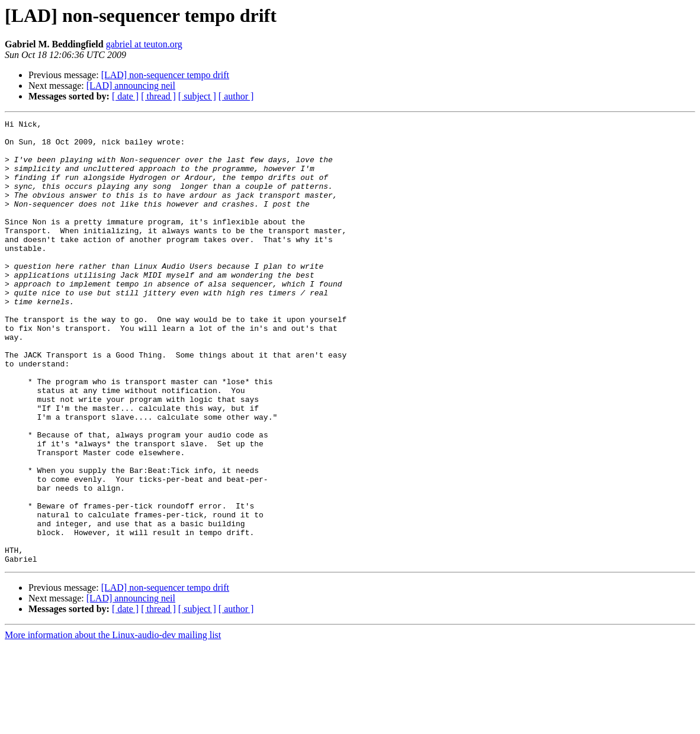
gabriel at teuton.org (144, 44)
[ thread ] (158, 96)
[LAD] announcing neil (131, 86)
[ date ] (125, 96)
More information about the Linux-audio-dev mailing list (113, 724)
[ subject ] (197, 96)
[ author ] (236, 96)
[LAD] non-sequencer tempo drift (165, 75)
